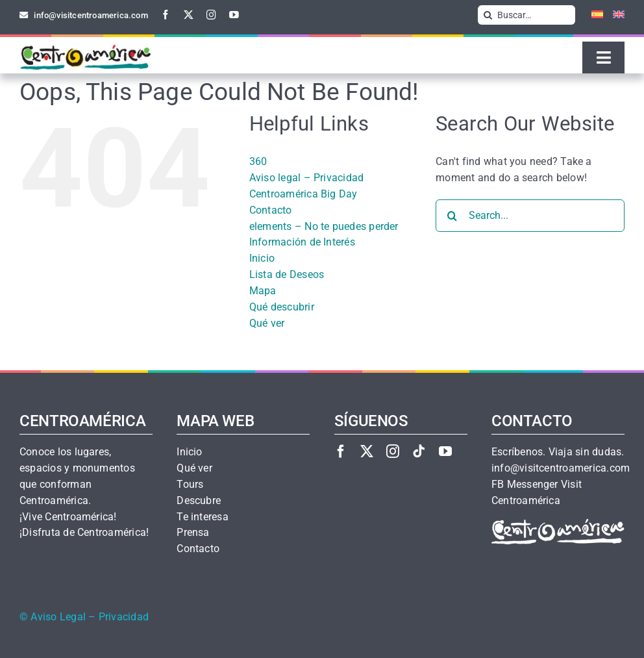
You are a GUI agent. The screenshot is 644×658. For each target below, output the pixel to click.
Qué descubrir (282, 307)
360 (258, 161)
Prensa (193, 533)
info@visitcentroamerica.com (561, 468)
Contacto (271, 210)
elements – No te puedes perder (324, 226)
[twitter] (189, 15)
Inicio (262, 258)
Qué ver (267, 323)
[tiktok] (419, 451)
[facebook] (166, 15)
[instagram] (211, 15)
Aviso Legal (58, 617)
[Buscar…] (526, 15)
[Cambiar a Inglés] (614, 15)
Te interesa (203, 517)
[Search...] (530, 216)
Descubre (199, 501)
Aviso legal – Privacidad (307, 178)
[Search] (488, 15)
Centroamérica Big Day (303, 194)
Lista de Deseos (287, 274)
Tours (190, 485)
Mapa (263, 291)
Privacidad (124, 617)
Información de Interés (302, 242)
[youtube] (234, 15)
